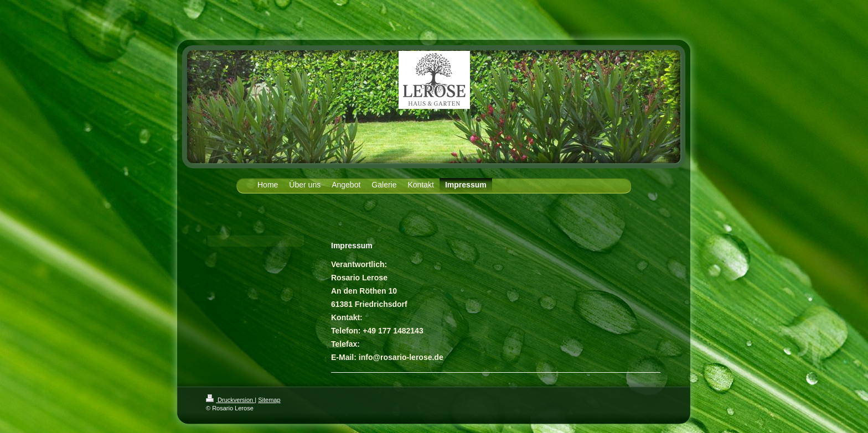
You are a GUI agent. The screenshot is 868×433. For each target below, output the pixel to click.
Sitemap (269, 400)
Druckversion (230, 400)
